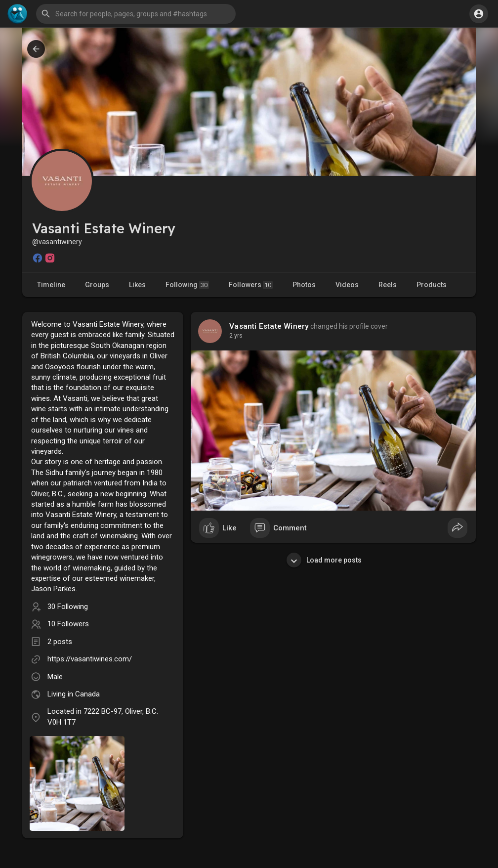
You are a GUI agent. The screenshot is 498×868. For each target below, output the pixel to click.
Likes (137, 285)
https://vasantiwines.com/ (90, 659)
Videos (347, 285)
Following (187, 285)
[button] (136, 14)
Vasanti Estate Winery (269, 326)
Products (432, 285)
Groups (97, 285)
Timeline (51, 285)
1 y (233, 336)
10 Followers (68, 624)
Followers (251, 285)
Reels (388, 285)
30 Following (68, 607)
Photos (304, 285)
